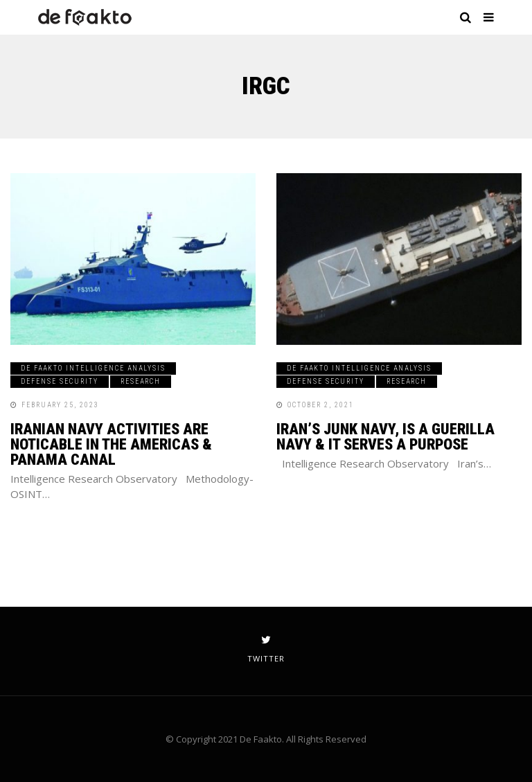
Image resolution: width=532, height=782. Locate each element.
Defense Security (60, 381)
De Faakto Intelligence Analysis (93, 368)
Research (141, 381)
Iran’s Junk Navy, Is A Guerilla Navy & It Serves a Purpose (385, 437)
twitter (266, 649)
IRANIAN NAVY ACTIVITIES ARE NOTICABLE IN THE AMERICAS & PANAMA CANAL (111, 444)
